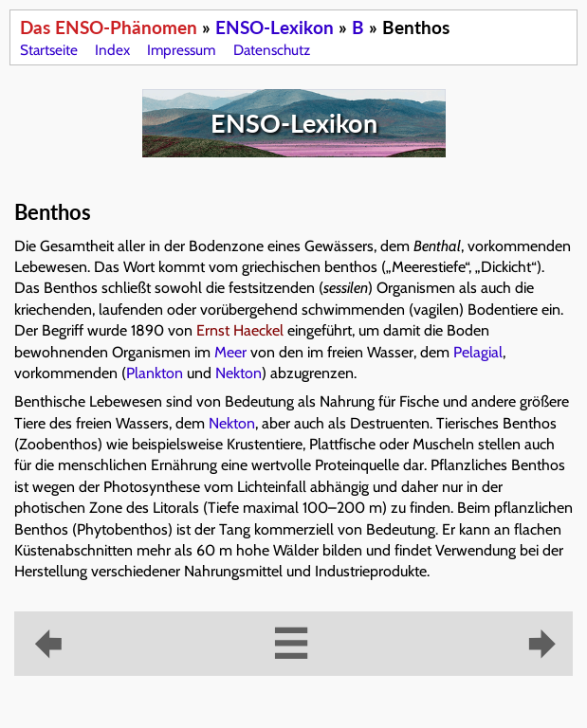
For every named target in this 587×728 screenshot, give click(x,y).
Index (112, 50)
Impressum (181, 50)
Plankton (155, 373)
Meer (230, 352)
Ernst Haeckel (240, 330)
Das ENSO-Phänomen (109, 27)
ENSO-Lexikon (275, 27)
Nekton (238, 373)
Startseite (49, 50)
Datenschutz (272, 50)
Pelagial (478, 352)
